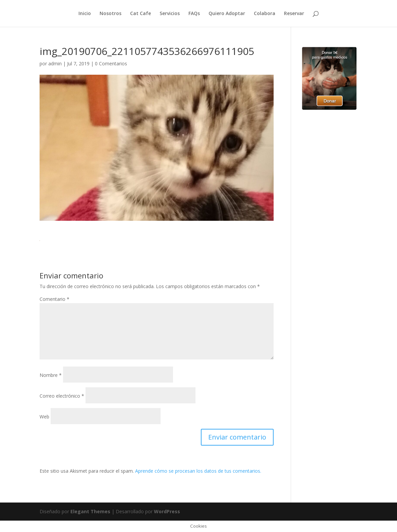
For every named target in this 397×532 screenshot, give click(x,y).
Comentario (54, 299)
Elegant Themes (90, 511)
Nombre (51, 375)
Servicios (170, 14)
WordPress (167, 511)
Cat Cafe (140, 14)
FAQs (194, 14)
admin (55, 63)
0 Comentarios (111, 63)
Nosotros (110, 14)
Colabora (265, 14)
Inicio (85, 14)
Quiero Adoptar (227, 14)
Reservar (294, 14)
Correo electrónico (62, 396)
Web (44, 417)
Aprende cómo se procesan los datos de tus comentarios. (198, 471)
